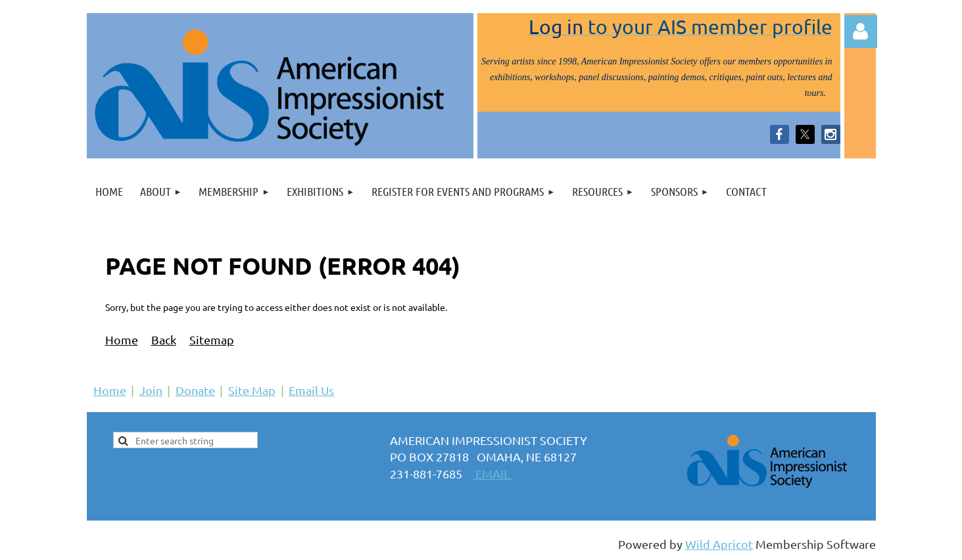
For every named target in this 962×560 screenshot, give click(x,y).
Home (122, 339)
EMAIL (493, 474)
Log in (861, 32)
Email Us (311, 390)
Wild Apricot (719, 544)
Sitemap (212, 339)
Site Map (252, 390)
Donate (195, 390)
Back (164, 339)
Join (151, 390)
